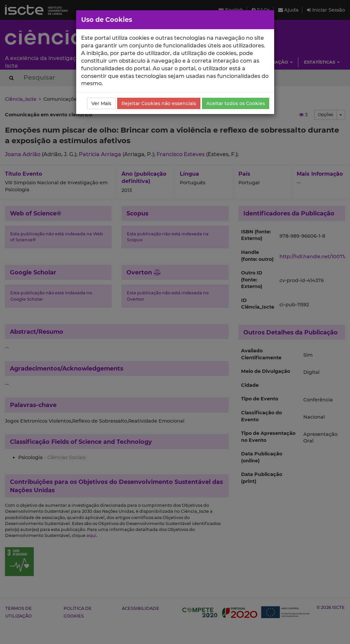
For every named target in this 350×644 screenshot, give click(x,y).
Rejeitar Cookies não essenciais (159, 103)
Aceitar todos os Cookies (236, 103)
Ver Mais (101, 103)
